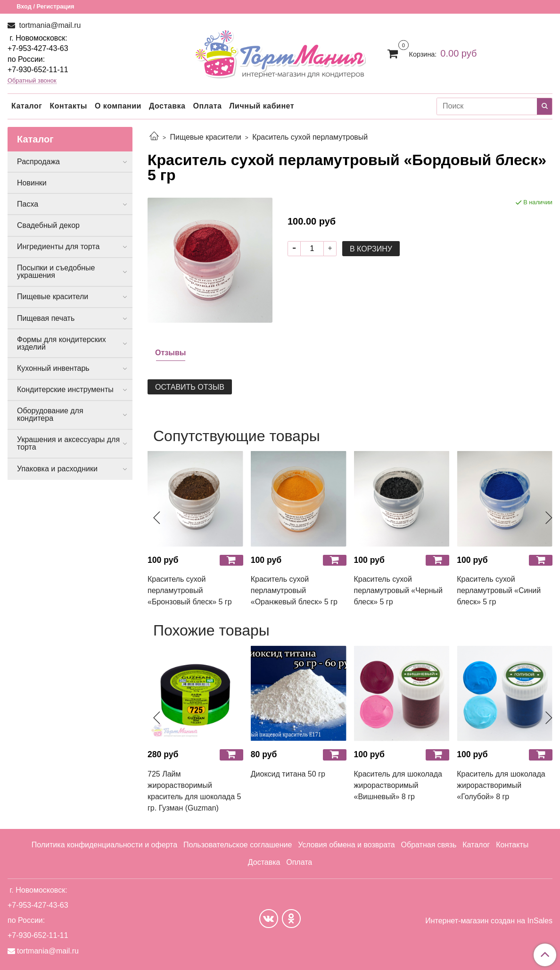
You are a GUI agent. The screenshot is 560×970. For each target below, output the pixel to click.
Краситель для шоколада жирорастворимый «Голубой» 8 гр (501, 785)
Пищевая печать (46, 318)
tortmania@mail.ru (49, 25)
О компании (118, 106)
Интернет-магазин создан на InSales (489, 921)
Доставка (167, 106)
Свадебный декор (48, 225)
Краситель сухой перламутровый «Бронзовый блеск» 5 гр (190, 590)
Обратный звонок (32, 81)
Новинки (32, 183)
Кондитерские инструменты (65, 389)
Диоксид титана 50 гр (288, 774)
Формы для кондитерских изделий (62, 343)
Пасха (28, 204)
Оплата (207, 106)
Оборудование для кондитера (50, 414)
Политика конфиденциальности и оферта (104, 845)
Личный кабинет (262, 106)
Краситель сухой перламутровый (310, 137)
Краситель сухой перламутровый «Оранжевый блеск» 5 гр (294, 590)
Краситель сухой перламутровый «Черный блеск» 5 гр (398, 590)
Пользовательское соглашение (238, 845)
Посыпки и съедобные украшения (56, 272)
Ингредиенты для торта (58, 247)
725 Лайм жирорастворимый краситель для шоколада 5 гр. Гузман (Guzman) (194, 791)
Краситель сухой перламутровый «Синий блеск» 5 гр (499, 590)
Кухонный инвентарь (53, 368)
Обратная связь (429, 845)
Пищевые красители (205, 137)
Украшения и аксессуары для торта (68, 443)
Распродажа (38, 162)
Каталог (27, 106)
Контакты (68, 106)
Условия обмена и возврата (346, 845)
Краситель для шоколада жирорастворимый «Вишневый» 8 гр (398, 785)
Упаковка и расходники (57, 469)
